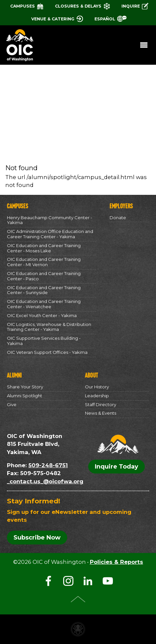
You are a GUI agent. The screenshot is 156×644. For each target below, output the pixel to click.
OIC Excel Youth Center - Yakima (42, 315)
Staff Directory (101, 404)
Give (12, 404)
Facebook (48, 581)
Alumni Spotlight (25, 396)
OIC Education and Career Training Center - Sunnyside (44, 290)
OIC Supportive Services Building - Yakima (44, 341)
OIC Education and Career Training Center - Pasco (44, 276)
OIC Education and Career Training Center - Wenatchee (44, 304)
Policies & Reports (117, 562)
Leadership (97, 396)
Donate (118, 218)
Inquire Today (117, 466)
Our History (97, 387)
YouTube (108, 581)
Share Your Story (25, 387)
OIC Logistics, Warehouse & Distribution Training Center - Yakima (49, 327)
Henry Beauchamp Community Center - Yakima (50, 220)
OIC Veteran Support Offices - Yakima (47, 352)
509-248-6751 (48, 465)
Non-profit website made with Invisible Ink (78, 629)
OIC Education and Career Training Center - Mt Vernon (44, 262)
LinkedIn (88, 581)
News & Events (101, 413)
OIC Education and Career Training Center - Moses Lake (44, 248)
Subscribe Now (37, 537)
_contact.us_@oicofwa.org (45, 481)
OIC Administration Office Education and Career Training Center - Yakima (50, 234)
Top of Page (78, 599)
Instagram (68, 581)
